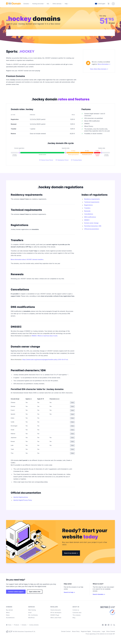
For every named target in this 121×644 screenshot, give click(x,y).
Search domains (99, 594)
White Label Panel (56, 618)
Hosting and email (39, 4)
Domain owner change (91, 223)
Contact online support (16, 592)
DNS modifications (90, 217)
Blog (74, 618)
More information (104, 64)
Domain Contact (66, 631)
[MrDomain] (13, 3)
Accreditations (10, 618)
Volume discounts (56, 610)
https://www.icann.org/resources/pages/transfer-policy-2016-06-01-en (45, 360)
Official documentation (92, 229)
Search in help (69, 592)
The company (77, 615)
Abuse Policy (76, 631)
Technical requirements (92, 202)
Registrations (88, 205)
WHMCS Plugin (55, 615)
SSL (49, 4)
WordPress (31, 618)
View (72, 403)
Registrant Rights (86, 631)
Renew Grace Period (46, 160)
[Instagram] (111, 625)
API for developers (56, 613)
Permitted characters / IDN (93, 226)
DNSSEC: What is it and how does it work (44, 336)
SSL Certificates (33, 615)
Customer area (77, 613)
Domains (27, 4)
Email (30, 613)
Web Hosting (32, 610)
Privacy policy (96, 631)
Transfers (87, 208)
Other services (58, 4)
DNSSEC (87, 220)
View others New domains (99, 69)
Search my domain (71, 553)
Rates (8, 615)
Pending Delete (76, 160)
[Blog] (114, 625)
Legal (103, 631)
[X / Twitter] (106, 625)
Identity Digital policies (21, 497)
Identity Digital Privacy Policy (23, 500)
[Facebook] (103, 625)
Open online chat (35, 592)
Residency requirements (92, 199)
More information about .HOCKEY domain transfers (27, 259)
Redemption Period (62, 160)
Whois (8, 613)
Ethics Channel (111, 631)
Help (67, 4)
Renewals (87, 211)
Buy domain (9, 610)
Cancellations (89, 214)
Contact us (76, 610)
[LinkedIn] (108, 625)
